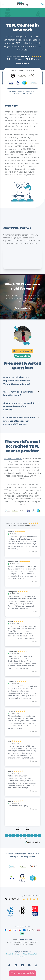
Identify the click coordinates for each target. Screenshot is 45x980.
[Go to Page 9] (36, 835)
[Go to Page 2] (10, 835)
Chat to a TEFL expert (22, 351)
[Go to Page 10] (39, 835)
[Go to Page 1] (6, 835)
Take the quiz (22, 308)
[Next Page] (27, 831)
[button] (3, 4)
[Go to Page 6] (25, 835)
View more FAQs (23, 356)
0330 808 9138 (26, 940)
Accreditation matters (13, 459)
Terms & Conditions (12, 954)
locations (30, 91)
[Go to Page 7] (28, 835)
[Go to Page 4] (17, 835)
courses (21, 91)
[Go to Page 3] (14, 835)
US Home (13, 91)
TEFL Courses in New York (23, 93)
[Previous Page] (18, 831)
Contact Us (23, 957)
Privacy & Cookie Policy (30, 954)
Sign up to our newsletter (22, 973)
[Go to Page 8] (32, 835)
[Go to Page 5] (21, 835)
